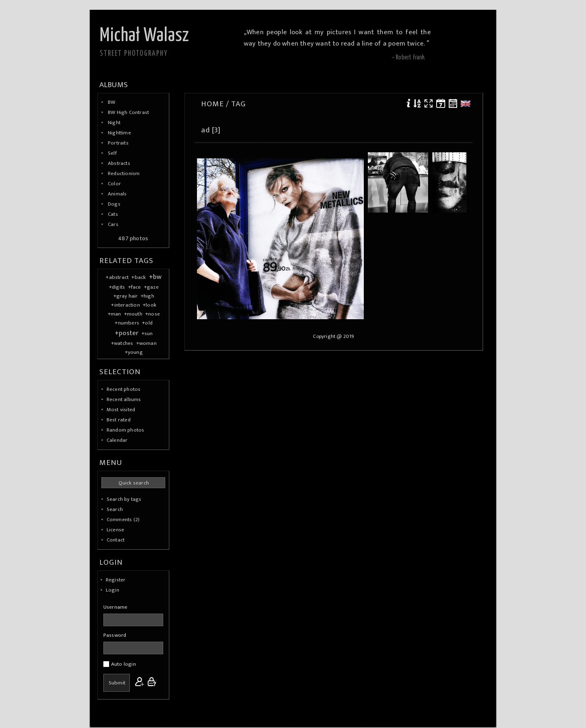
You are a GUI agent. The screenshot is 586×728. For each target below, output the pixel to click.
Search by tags (124, 499)
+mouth (133, 314)
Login (113, 590)
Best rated (119, 420)
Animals (117, 194)
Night (114, 123)
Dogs (114, 204)
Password (115, 635)
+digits (117, 287)
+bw (155, 277)
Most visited (121, 410)
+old (147, 323)
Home (212, 104)
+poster (127, 333)
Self (112, 153)
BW (112, 102)
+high (148, 296)
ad (206, 130)
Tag (238, 104)
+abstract (117, 277)
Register (116, 580)
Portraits (118, 143)
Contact (116, 540)
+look (150, 305)
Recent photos (124, 389)
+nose (153, 314)
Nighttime (119, 133)
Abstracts (119, 163)
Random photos (126, 430)
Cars (113, 224)
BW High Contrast (128, 112)
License (115, 530)
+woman (146, 343)
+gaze (151, 287)
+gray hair (126, 296)
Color (114, 184)
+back (139, 277)
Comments (119, 520)
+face (135, 287)
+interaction (125, 305)
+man (115, 314)
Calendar (117, 440)
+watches (122, 343)
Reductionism (124, 173)
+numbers (127, 323)
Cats (113, 214)
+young (134, 352)
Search (115, 509)
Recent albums (124, 399)
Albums (114, 85)
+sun (147, 333)
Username (116, 607)
